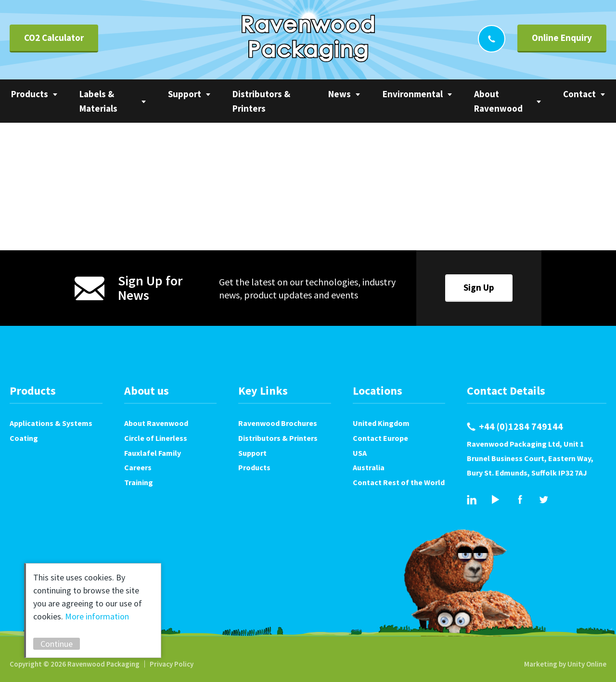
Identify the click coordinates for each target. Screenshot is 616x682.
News (340, 94)
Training (139, 482)
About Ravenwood (498, 101)
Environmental (413, 94)
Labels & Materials (98, 101)
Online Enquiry (562, 38)
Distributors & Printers (261, 101)
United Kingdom (381, 423)
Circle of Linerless (156, 438)
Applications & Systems (51, 423)
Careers (138, 467)
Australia (369, 467)
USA (360, 453)
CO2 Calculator (54, 38)
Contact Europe (380, 438)
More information (97, 616)
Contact (579, 94)
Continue (57, 644)
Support (185, 94)
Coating (24, 438)
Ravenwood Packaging (308, 39)
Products (30, 94)
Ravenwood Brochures (278, 423)
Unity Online (587, 664)
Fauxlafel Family (153, 453)
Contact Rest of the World (399, 482)
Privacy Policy (172, 664)
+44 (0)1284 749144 (492, 39)
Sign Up (479, 287)
